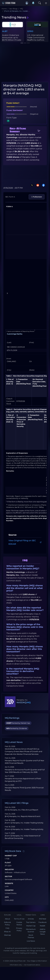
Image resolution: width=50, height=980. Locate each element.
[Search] (40, 3)
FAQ (7, 928)
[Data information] (24, 851)
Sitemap (7, 935)
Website (9, 883)
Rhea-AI (7, 932)
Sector (8, 877)
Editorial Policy (7, 923)
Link (7, 886)
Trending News (15, 17)
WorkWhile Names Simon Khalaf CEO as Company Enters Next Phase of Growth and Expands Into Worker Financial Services (23, 751)
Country (9, 890)
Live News (31, 941)
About (7, 919)
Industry (9, 870)
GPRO (30, 31)
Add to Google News (43, 932)
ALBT (5, 31)
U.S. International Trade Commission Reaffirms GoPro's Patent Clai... (36, 39)
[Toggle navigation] (46, 3)
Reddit (43, 926)
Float (8, 863)
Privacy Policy (19, 929)
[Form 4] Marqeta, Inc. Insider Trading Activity (24, 823)
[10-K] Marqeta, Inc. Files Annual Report (21, 810)
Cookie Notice (19, 923)
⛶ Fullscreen (37, 197)
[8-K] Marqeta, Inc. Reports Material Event (23, 816)
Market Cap (11, 856)
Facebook (43, 922)
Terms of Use (19, 919)
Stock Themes (31, 936)
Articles (31, 919)
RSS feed (43, 919)
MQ (29, 702)
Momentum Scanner (31, 930)
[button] (27, 3)
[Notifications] (33, 3)
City (7, 897)
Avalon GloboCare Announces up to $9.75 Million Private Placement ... (12, 39)
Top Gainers (31, 922)
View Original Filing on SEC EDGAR (25, 542)
